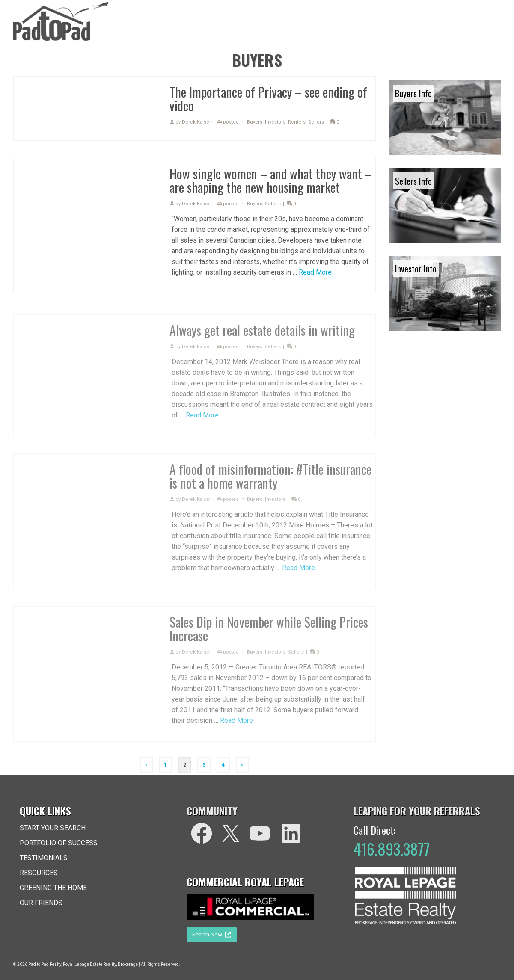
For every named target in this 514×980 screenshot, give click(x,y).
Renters (297, 122)
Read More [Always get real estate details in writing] (202, 420)
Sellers (316, 122)
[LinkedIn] (291, 833)
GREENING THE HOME (53, 888)
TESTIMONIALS (44, 858)
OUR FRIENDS (41, 903)
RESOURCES (39, 873)
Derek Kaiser (196, 122)
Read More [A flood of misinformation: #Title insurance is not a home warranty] (299, 573)
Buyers (255, 122)
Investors (275, 122)
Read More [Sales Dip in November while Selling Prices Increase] (236, 725)
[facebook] (202, 833)
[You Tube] (260, 833)
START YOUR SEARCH (53, 828)
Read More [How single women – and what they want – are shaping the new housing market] (315, 272)
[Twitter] (231, 833)
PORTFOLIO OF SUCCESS (59, 843)
